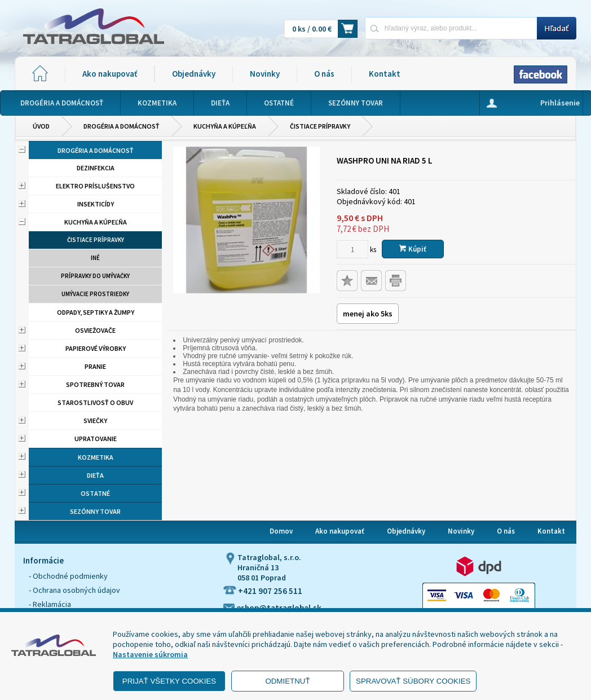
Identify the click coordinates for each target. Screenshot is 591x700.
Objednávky (194, 74)
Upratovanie (96, 439)
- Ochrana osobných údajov (74, 590)
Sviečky (95, 421)
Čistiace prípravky (320, 126)
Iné (95, 258)
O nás (324, 74)
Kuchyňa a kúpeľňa (225, 126)
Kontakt (385, 74)
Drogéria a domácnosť (122, 126)
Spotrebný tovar (95, 384)
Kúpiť (413, 249)
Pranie (95, 366)
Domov (281, 531)
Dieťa (95, 475)
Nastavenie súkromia (150, 654)
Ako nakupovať (110, 74)
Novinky (265, 74)
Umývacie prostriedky (95, 294)
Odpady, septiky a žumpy (96, 312)
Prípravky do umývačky (95, 276)
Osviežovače (95, 330)
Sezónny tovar (95, 511)
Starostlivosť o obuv (95, 402)
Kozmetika (96, 457)
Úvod (41, 126)
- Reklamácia (50, 604)
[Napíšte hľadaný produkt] (451, 28)
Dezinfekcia (96, 168)
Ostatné (95, 493)
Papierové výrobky (96, 348)
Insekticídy (96, 204)
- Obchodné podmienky (68, 576)
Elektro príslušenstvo (95, 186)
